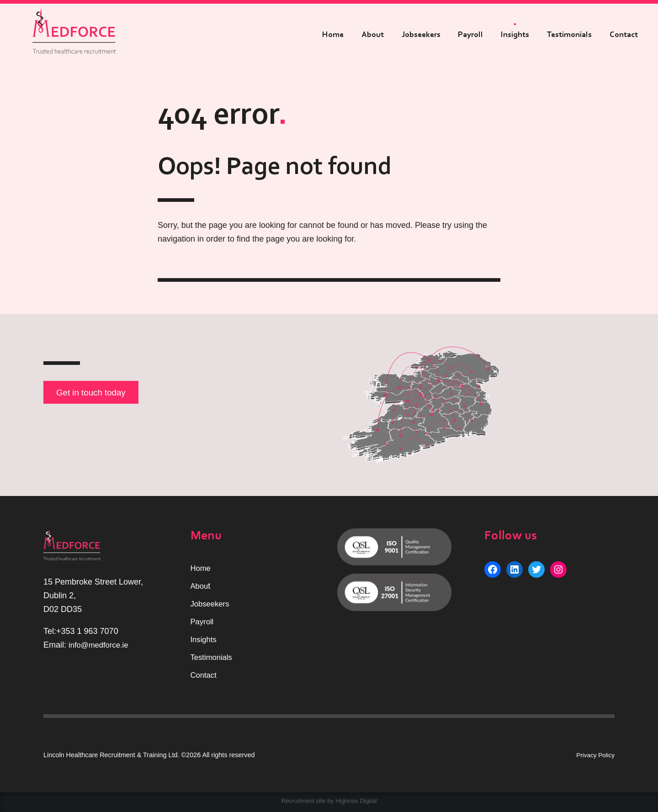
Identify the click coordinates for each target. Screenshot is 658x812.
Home (333, 35)
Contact (624, 35)
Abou (200, 586)
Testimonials (569, 35)
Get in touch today (95, 393)
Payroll (470, 35)
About (373, 35)
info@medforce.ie (101, 645)
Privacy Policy (594, 755)
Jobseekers (421, 35)
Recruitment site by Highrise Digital (329, 801)
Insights (515, 35)
